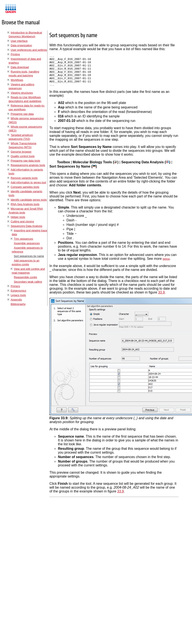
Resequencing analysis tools (28, 165)
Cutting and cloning (22, 221)
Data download (20, 67)
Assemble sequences (27, 243)
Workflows (17, 80)
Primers (15, 286)
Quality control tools (23, 156)
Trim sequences (24, 239)
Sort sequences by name (29, 256)
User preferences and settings (29, 50)
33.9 (161, 299)
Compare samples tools (25, 187)
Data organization (21, 45)
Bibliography (18, 304)
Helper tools (18, 217)
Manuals (22, 10)
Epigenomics (18, 291)
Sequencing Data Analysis (27, 226)
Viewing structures (22, 93)
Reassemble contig (25, 277)
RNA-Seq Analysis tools (25, 204)
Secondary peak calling (28, 282)
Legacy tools (18, 295)
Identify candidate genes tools (29, 200)
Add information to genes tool (28, 182)
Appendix (16, 300)
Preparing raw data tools (25, 161)
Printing (15, 54)
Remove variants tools (24, 178)
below (166, 265)
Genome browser (21, 152)
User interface (19, 41)
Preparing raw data (22, 114)
